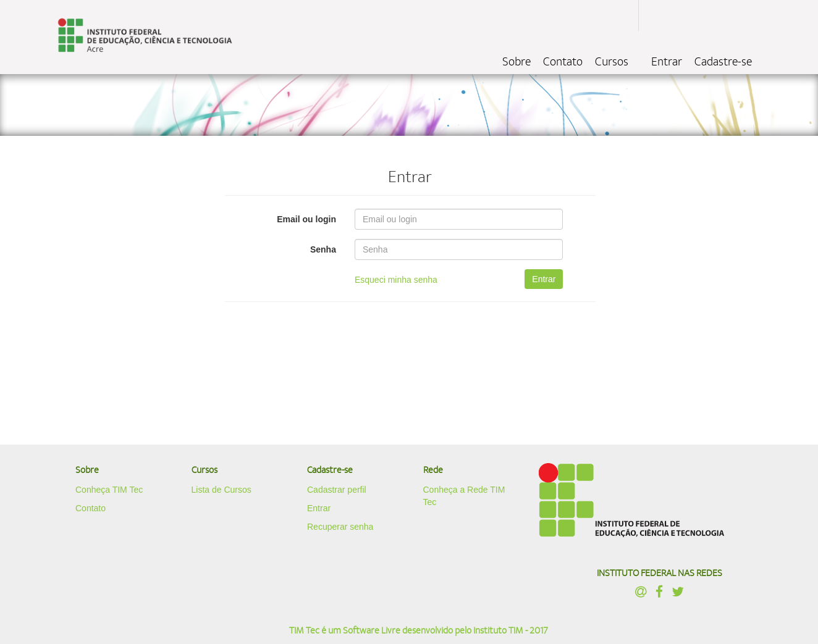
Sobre (517, 62)
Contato (563, 62)
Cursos (612, 62)
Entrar (667, 62)
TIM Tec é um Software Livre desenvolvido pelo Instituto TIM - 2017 (419, 630)
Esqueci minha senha (396, 280)
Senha (323, 249)
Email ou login (306, 219)
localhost (145, 37)
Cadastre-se (723, 62)
